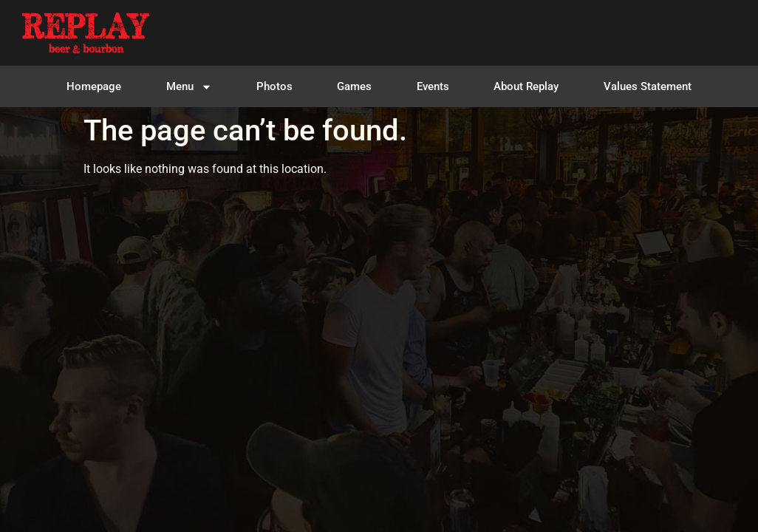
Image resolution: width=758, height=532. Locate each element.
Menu (189, 87)
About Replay (526, 86)
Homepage (94, 86)
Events (433, 86)
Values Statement (648, 86)
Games (354, 86)
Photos (274, 86)
